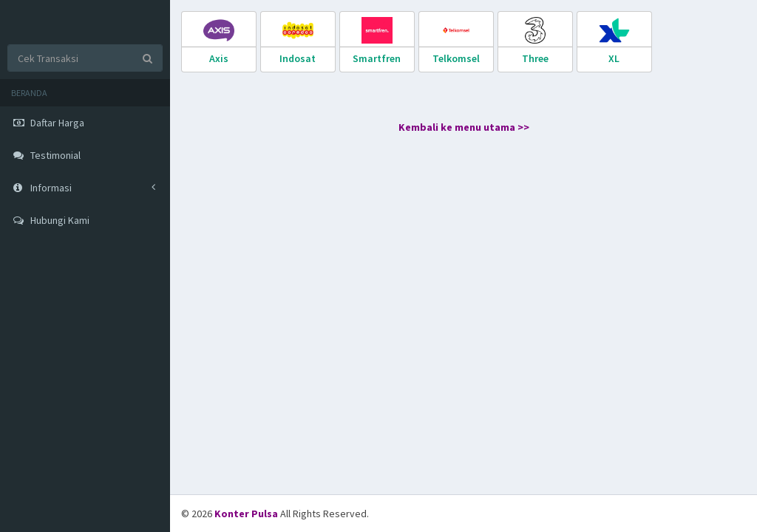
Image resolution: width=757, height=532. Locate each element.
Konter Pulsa (247, 514)
